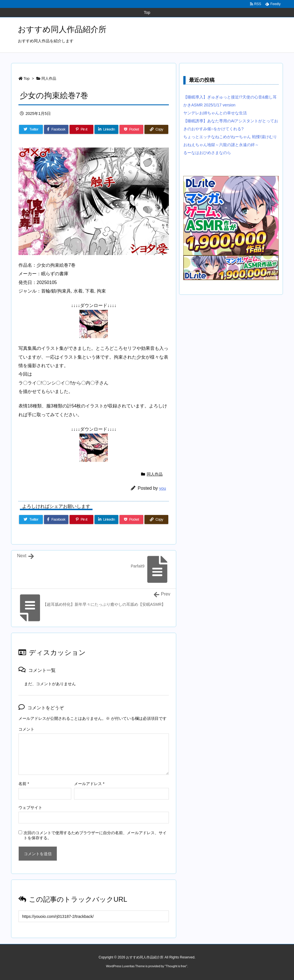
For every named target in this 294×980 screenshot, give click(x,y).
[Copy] (156, 129)
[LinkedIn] (106, 129)
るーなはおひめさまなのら (207, 153)
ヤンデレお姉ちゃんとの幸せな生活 (215, 113)
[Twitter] (31, 129)
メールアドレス (89, 784)
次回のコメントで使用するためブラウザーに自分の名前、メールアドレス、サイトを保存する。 (95, 835)
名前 (24, 784)
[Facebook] (56, 129)
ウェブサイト (30, 807)
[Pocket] (131, 129)
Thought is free (176, 966)
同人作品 (49, 78)
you (163, 488)
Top (27, 78)
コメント (26, 729)
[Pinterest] (81, 129)
